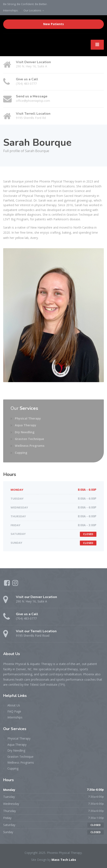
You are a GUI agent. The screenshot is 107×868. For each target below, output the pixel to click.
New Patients (53, 24)
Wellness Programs (30, 446)
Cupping (21, 453)
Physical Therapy (28, 418)
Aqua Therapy (26, 425)
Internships (10, 10)
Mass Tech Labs (64, 860)
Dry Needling (25, 432)
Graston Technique (29, 439)
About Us (14, 705)
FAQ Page (14, 711)
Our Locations (32, 10)
